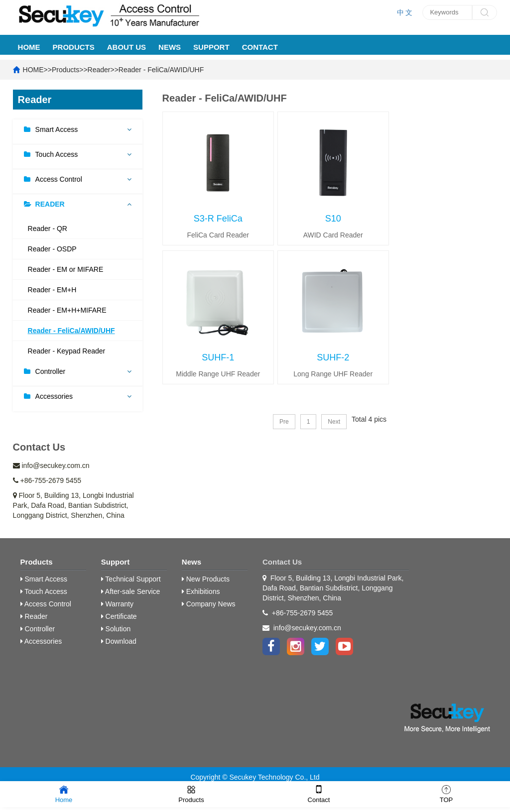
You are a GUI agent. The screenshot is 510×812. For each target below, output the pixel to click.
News (170, 47)
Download (119, 641)
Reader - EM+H (52, 290)
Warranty (117, 604)
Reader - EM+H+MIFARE (67, 310)
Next (334, 422)
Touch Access (57, 154)
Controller (51, 371)
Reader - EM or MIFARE (66, 269)
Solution (116, 629)
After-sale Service (131, 591)
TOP (446, 793)
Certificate (119, 616)
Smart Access (57, 129)
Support (211, 47)
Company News (209, 604)
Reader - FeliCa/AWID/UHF (161, 70)
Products (74, 47)
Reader (99, 70)
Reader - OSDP (52, 249)
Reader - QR (48, 229)
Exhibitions (201, 591)
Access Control (59, 179)
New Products (206, 579)
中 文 (405, 12)
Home (64, 793)
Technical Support (131, 579)
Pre (284, 422)
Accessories (54, 396)
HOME (29, 47)
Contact (260, 47)
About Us (127, 47)
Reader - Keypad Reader (67, 351)
